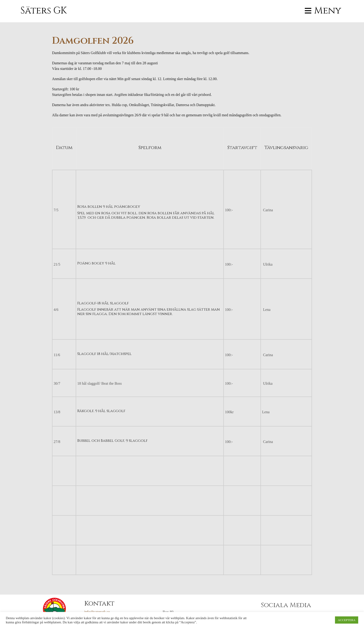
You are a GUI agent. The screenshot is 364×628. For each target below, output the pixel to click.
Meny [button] (328, 11)
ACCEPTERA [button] (347, 620)
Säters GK (44, 11)
